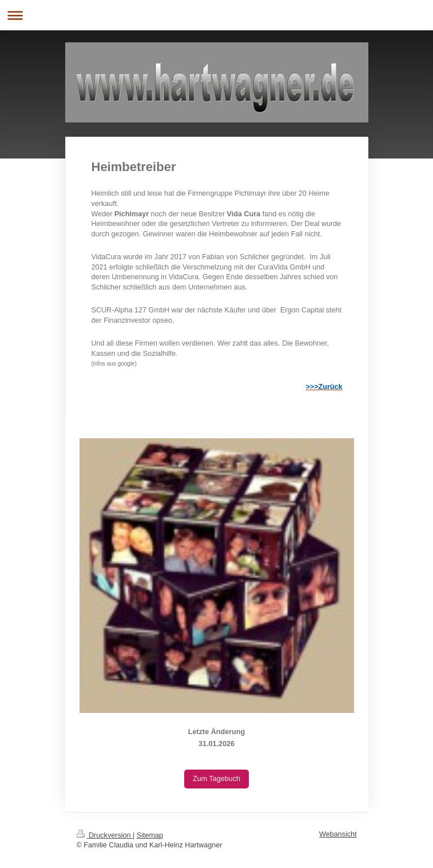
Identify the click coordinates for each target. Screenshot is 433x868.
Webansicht (338, 834)
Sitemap (150, 835)
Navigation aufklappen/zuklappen (216, 15)
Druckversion (105, 835)
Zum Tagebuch (216, 779)
